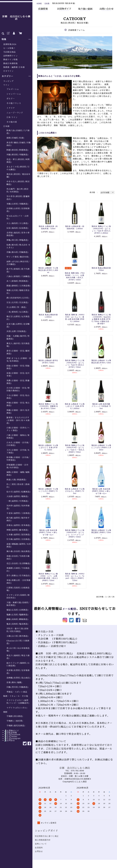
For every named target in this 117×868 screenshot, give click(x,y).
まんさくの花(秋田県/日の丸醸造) (18, 168)
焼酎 (5, 712)
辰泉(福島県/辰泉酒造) (18, 228)
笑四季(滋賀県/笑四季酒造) (18, 507)
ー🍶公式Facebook (10, 735)
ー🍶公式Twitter (9, 736)
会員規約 (39, 848)
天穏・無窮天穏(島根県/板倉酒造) (18, 604)
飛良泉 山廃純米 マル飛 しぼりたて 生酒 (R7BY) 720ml (48, 448)
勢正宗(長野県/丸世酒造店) (18, 318)
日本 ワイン (12, 117)
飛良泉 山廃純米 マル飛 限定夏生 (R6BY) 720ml (101, 532)
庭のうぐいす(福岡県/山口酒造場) (18, 664)
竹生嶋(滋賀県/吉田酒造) (19, 539)
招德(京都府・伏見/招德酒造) (18, 367)
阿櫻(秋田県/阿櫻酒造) (18, 150)
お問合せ (39, 851)
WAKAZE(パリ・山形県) (18, 217)
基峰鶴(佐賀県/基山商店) (19, 678)
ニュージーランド (15, 113)
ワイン (6, 85)
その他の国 (12, 122)
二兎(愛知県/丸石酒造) (18, 312)
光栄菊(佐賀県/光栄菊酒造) (18, 672)
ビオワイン (8, 71)
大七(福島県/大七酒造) (18, 223)
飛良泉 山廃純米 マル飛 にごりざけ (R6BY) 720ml (48, 491)
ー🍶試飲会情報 (8, 733)
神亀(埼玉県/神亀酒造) (18, 240)
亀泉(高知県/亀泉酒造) (18, 624)
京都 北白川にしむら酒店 (16, 18)
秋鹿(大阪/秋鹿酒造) (17, 480)
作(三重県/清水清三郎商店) (18, 486)
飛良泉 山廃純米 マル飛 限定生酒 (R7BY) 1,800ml (48, 270)
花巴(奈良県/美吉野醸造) (19, 564)
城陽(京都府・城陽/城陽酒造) (18, 474)
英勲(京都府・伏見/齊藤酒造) (18, 382)
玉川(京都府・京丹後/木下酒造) (18, 451)
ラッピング (8, 81)
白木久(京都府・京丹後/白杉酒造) (18, 444)
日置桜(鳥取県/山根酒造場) (18, 589)
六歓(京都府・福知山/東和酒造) (18, 437)
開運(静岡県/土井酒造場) (19, 286)
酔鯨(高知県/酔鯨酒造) (18, 619)
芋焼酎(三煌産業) (15, 721)
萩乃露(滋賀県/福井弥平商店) (18, 519)
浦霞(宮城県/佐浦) (16, 138)
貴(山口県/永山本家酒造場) (18, 650)
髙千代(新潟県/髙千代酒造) (18, 270)
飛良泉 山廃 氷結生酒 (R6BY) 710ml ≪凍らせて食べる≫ (48, 532)
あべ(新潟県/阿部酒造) (18, 281)
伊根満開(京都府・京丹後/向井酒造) (17, 466)
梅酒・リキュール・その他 (16, 696)
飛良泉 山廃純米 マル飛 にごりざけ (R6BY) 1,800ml (101, 448)
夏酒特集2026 (10, 44)
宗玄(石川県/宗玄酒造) (18, 303)
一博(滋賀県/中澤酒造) (18, 501)
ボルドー (11, 99)
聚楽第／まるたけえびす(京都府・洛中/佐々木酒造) (18, 420)
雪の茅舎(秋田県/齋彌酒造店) (18, 198)
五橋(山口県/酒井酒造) (18, 636)
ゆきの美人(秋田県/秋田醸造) (18, 183)
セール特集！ (9, 48)
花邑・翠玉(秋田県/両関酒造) (18, 161)
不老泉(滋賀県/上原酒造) (19, 513)
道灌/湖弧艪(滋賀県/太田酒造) (19, 545)
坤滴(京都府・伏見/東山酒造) (18, 404)
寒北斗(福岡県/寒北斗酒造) (18, 657)
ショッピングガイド (46, 831)
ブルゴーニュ (13, 89)
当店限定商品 (9, 52)
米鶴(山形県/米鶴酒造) (18, 204)
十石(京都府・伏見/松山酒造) (18, 397)
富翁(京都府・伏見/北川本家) (18, 375)
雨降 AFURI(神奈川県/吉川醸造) (18, 263)
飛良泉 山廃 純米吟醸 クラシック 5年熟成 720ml (101, 406)
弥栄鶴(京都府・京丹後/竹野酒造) (18, 459)
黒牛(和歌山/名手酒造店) (19, 576)
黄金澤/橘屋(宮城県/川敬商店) (19, 144)
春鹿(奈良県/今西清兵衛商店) (18, 558)
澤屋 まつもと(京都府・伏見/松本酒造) (19, 360)
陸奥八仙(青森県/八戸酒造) (18, 132)
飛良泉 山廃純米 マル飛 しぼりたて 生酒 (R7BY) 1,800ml (75, 406)
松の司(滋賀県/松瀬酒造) (19, 492)
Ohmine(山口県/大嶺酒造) (18, 642)
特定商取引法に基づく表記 (47, 836)
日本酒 (6, 126)
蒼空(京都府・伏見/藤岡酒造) (18, 352)
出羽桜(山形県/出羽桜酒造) (18, 210)
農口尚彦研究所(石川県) (18, 298)
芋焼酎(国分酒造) (15, 716)
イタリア (11, 108)
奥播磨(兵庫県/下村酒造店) (18, 570)
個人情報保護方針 (43, 840)
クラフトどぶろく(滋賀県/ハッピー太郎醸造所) (18, 702)
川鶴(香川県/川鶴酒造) (18, 687)
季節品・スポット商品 (17, 692)
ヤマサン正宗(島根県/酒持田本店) (18, 596)
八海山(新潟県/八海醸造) (19, 276)
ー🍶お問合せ (7, 740)
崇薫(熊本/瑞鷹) (14, 683)
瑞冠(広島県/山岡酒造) (18, 610)
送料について (41, 844)
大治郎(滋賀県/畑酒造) (18, 496)
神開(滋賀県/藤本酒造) (18, 530)
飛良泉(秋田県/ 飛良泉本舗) (18, 176)
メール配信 (71, 609)
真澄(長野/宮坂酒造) (17, 331)
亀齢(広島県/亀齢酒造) (18, 615)
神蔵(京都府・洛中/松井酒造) (18, 412)
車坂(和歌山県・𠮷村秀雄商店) (18, 582)
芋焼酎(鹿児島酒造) (16, 726)
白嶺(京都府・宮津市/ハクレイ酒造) (18, 429)
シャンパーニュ (14, 94)
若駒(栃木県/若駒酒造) (18, 252)
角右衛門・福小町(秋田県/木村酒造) (17, 190)
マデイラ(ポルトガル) (17, 708)
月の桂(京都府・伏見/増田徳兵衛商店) (18, 389)
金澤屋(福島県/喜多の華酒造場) (18, 234)
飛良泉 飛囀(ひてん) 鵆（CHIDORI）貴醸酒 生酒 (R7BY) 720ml (48, 406)
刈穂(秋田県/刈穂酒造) (18, 155)
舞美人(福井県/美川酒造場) (18, 345)
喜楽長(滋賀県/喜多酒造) (19, 525)
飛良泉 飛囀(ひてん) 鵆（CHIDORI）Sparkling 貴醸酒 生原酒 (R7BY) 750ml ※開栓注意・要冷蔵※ (101, 319)
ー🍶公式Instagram (10, 738)
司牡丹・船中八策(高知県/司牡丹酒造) (17, 630)
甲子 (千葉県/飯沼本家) (18, 257)
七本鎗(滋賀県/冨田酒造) (19, 535)
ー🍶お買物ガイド (10, 731)
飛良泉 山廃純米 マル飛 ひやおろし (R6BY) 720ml (75, 491)
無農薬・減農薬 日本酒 (14, 67)
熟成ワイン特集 (10, 60)
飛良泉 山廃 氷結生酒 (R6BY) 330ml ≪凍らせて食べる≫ (101, 491)
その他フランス (14, 103)
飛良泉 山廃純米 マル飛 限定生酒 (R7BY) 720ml (101, 363)
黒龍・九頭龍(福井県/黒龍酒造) (18, 337)
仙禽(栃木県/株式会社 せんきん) (18, 246)
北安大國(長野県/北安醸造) (18, 325)
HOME (39, 3)
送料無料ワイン (10, 56)
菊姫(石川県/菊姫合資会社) (18, 292)
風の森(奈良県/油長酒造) (19, 551)
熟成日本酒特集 (10, 63)
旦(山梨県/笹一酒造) (17, 307)
